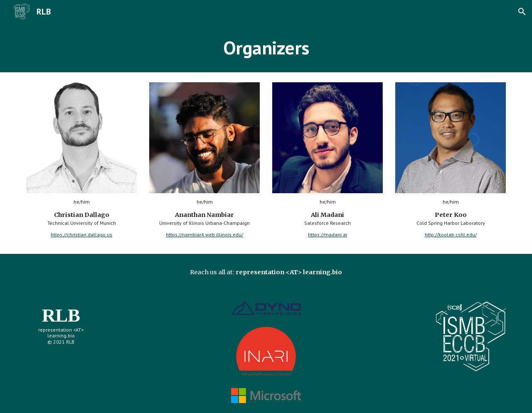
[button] (522, 12)
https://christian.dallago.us (81, 235)
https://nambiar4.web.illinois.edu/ (204, 235)
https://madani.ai (328, 235)
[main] (266, 48)
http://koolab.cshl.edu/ (451, 235)
